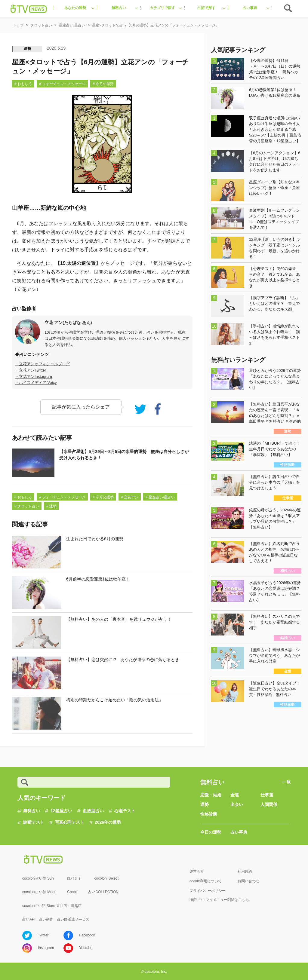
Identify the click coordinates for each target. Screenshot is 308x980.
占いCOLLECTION (103, 892)
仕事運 (267, 795)
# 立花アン (130, 497)
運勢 (27, 49)
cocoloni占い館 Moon (39, 892)
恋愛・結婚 (211, 795)
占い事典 (239, 832)
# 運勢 (51, 506)
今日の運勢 (211, 832)
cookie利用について (206, 881)
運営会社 (197, 871)
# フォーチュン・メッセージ (62, 84)
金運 (235, 795)
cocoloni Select (106, 878)
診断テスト (34, 822)
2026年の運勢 (108, 822)
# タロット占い (27, 506)
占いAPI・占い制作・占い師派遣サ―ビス (56, 919)
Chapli (72, 892)
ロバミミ (74, 878)
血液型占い (93, 811)
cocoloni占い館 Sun (38, 878)
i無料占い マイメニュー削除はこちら (219, 900)
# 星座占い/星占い (160, 497)
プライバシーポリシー (208, 891)
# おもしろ (23, 84)
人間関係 (269, 804)
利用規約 (245, 871)
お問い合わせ (248, 881)
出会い (237, 804)
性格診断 (209, 814)
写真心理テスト (69, 822)
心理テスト (125, 811)
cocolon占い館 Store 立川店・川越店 (52, 906)
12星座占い (61, 811)
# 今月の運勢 (103, 84)
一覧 (286, 782)
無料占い (32, 811)
